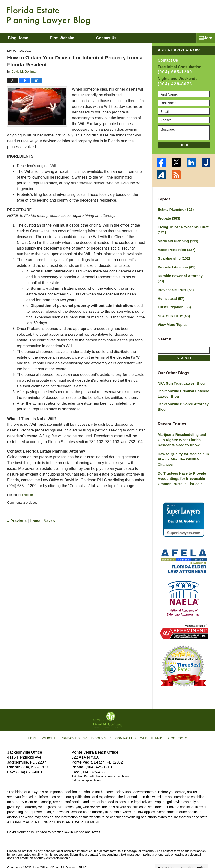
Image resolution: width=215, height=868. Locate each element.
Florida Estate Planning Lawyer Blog (48, 16)
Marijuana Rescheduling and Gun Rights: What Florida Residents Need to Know (180, 428)
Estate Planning (175, 209)
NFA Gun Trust (173, 306)
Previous (17, 521)
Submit (184, 145)
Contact (125, 38)
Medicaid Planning (177, 239)
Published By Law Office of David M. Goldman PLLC (177, 16)
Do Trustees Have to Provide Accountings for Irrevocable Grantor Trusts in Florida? (180, 465)
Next (49, 521)
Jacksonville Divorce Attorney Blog (182, 396)
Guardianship (173, 256)
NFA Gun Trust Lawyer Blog (180, 373)
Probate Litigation (175, 265)
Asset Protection (175, 248)
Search (184, 348)
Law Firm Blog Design (185, 853)
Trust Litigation (173, 298)
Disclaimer (102, 722)
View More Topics (172, 315)
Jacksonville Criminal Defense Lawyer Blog (182, 383)
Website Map (149, 722)
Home (35, 521)
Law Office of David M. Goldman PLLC (60, 853)
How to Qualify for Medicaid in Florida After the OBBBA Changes (182, 446)
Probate (27, 495)
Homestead (170, 290)
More (205, 38)
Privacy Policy (77, 722)
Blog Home (24, 38)
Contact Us (125, 722)
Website (53, 722)
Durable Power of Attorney (182, 273)
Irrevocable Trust (175, 281)
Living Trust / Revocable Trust (182, 229)
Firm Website (75, 38)
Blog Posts (174, 722)
